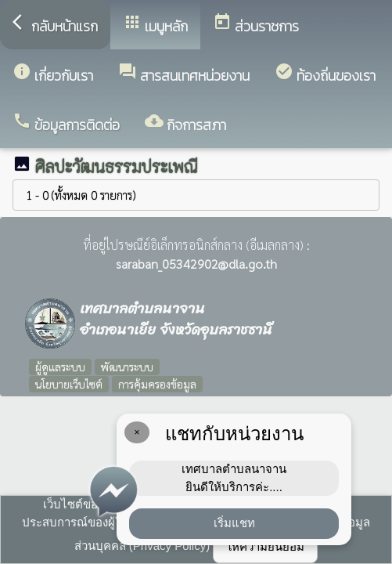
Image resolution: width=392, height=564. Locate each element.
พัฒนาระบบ (127, 367)
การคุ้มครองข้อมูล (157, 384)
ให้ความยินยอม (265, 546)
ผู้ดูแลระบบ (60, 367)
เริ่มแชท (234, 523)
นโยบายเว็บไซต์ (69, 384)
